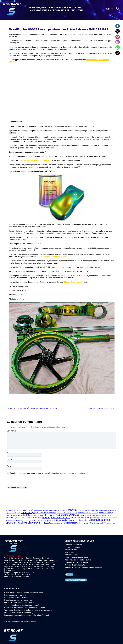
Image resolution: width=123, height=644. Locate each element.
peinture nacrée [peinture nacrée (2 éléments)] (21, 518)
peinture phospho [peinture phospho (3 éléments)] (34, 518)
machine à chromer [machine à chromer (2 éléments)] (71, 513)
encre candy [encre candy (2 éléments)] (12, 513)
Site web (10, 466)
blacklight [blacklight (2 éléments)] (57, 510)
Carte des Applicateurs (73, 545)
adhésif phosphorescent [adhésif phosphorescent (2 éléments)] (13, 510)
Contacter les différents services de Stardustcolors (24, 592)
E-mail (10, 459)
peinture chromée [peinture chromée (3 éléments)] (88, 515)
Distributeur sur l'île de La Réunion (78, 560)
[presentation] (23, 480)
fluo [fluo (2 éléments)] (19, 513)
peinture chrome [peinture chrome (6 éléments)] (70, 515)
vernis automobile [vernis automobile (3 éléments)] (99, 523)
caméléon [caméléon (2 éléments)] (64, 510)
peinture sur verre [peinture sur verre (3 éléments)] (39, 520)
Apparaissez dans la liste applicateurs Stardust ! (83, 567)
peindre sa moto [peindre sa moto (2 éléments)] (93, 513)
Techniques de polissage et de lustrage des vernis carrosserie (28, 610)
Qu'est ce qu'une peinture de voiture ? (19, 603)
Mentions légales (71, 555)
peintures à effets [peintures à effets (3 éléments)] (54, 520)
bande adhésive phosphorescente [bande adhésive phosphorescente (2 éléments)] (43, 510)
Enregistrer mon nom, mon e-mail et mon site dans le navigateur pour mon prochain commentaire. (47, 473)
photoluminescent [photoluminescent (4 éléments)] (71, 523)
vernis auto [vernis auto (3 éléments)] (86, 523)
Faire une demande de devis (15, 595)
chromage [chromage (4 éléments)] (85, 510)
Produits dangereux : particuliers (17, 597)
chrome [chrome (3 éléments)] (94, 510)
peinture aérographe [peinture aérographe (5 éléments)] (17, 515)
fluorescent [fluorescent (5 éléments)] (28, 512)
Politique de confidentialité (75, 565)
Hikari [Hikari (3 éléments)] (39, 513)
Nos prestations (71, 550)
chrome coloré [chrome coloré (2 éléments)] (103, 510)
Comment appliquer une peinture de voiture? (22, 605)
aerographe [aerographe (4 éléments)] (27, 510)
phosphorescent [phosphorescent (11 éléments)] (35, 522)
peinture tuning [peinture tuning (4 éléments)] (69, 520)
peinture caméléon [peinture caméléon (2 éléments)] (35, 515)
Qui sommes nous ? (72, 547)
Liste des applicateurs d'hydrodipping (19, 613)
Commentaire (13, 431)
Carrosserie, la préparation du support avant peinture (25, 608)
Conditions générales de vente (76, 557)
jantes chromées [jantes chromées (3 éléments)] (49, 513)
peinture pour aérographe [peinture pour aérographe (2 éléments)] (24, 520)
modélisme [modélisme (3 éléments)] (83, 513)
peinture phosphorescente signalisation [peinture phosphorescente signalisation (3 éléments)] (85, 518)
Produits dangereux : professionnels (18, 600)
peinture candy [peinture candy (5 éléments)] (50, 515)
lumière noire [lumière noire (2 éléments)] (61, 513)
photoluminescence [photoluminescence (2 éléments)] (56, 523)
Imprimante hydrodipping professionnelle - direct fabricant (27, 615)
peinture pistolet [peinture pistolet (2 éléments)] (11, 520)
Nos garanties (70, 552)
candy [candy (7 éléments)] (73, 510)
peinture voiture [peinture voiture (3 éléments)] (84, 520)
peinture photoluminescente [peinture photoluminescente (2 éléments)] (109, 518)
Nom (9, 452)
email (30, 568)
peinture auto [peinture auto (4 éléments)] (106, 513)
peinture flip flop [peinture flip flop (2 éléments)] (101, 515)
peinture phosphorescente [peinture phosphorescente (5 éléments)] (56, 517)
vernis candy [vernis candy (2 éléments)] (111, 523)
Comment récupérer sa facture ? (77, 562)
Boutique (109, 9)
